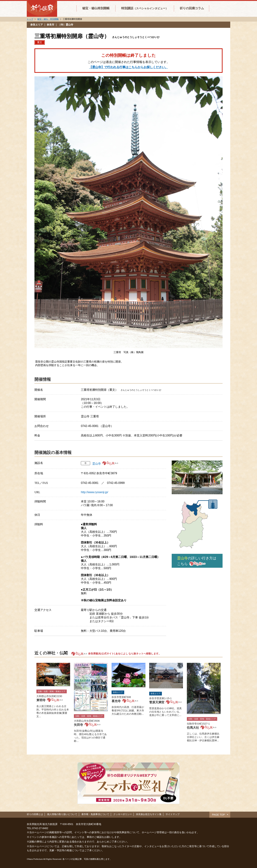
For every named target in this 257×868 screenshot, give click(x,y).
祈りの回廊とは (35, 814)
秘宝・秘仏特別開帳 (96, 8)
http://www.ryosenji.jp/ (95, 492)
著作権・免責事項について (95, 814)
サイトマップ (173, 814)
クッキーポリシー (123, 814)
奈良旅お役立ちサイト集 (149, 814)
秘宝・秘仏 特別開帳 (48, 19)
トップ (30, 19)
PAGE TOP (218, 815)
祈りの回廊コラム (192, 8)
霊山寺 (97, 464)
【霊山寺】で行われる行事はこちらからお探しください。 (128, 67)
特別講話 (145, 8)
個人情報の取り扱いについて (62, 814)
